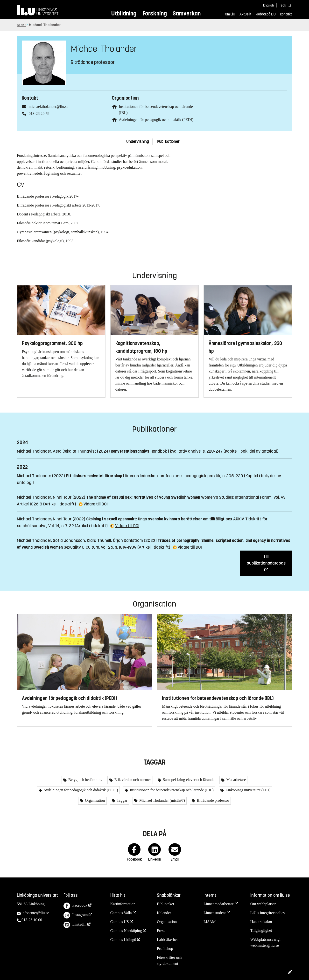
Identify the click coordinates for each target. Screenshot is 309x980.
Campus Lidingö (123, 940)
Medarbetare (235, 780)
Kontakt (286, 14)
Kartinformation (123, 904)
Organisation (94, 800)
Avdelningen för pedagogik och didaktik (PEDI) (156, 120)
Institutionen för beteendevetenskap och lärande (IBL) (171, 790)
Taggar (122, 800)
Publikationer (168, 141)
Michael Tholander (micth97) (162, 800)
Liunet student (215, 913)
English (269, 5)
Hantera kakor (261, 922)
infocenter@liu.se (35, 913)
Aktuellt (246, 14)
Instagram (76, 915)
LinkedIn (75, 925)
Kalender (164, 913)
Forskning (155, 13)
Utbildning (124, 13)
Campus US (120, 922)
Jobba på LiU (266, 14)
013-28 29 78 (39, 114)
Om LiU (230, 14)
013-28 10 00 (32, 920)
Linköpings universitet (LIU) (247, 790)
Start (21, 25)
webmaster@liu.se (265, 945)
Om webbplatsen (263, 904)
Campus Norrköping (126, 931)
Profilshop (165, 949)
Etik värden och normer (132, 780)
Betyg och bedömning (85, 780)
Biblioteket (165, 904)
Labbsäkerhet (167, 940)
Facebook (75, 906)
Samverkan (187, 13)
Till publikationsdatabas (266, 560)
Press (161, 931)
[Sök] (285, 5)
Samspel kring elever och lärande (188, 780)
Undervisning (138, 141)
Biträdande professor (212, 800)
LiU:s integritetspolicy (268, 913)
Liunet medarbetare (219, 904)
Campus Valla (121, 913)
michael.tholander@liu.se (49, 107)
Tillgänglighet (261, 930)
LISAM (210, 922)
